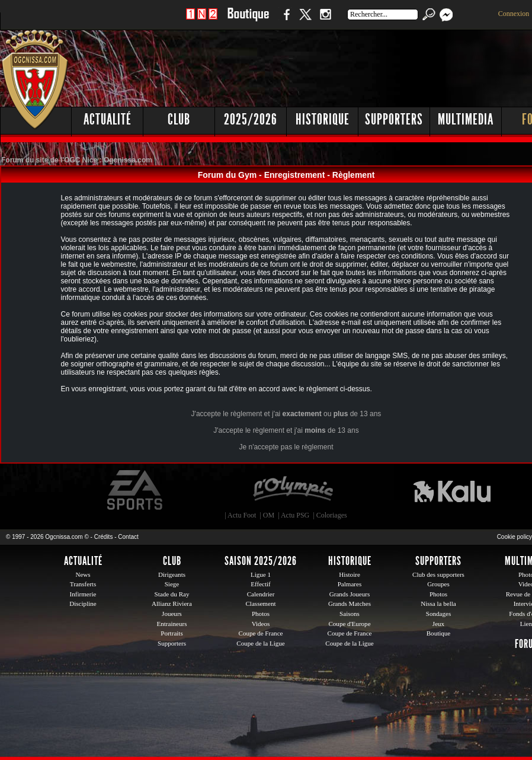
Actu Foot (242, 515)
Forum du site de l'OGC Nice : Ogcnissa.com (77, 160)
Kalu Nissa (452, 490)
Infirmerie (83, 594)
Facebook (285, 20)
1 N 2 (202, 20)
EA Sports (136, 490)
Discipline (83, 603)
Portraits (172, 633)
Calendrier (261, 594)
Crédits (104, 537)
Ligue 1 (261, 574)
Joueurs (172, 614)
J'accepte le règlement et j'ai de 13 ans (286, 430)
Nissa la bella (438, 603)
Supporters (394, 119)
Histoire (350, 574)
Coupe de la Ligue (260, 643)
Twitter (305, 20)
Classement (260, 603)
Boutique (248, 20)
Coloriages (332, 515)
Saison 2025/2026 (261, 561)
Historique (323, 119)
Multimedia (466, 119)
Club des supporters (438, 574)
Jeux (438, 624)
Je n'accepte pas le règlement (286, 447)
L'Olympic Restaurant (293, 490)
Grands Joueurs (350, 594)
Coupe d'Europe (349, 624)
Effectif (261, 584)
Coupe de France (261, 633)
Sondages (438, 614)
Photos (261, 614)
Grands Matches (350, 603)
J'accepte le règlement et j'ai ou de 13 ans (286, 414)
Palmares (350, 584)
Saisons (350, 614)
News (83, 574)
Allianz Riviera (172, 603)
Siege (172, 584)
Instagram (325, 20)
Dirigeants (172, 574)
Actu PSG (295, 515)
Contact (128, 537)
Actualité (108, 119)
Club (179, 119)
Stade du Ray (172, 594)
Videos (261, 624)
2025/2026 (251, 119)
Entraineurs (172, 624)
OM (269, 515)
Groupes (438, 584)
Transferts (83, 584)
